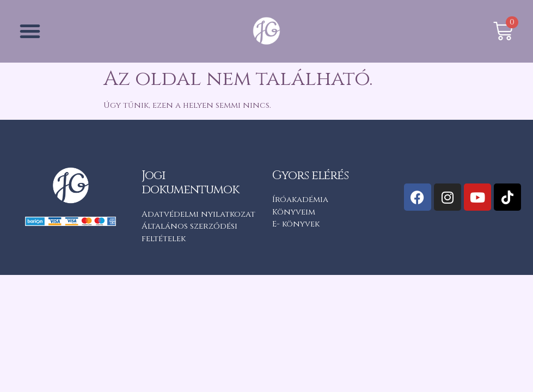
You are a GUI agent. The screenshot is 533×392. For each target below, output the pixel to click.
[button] (30, 31)
